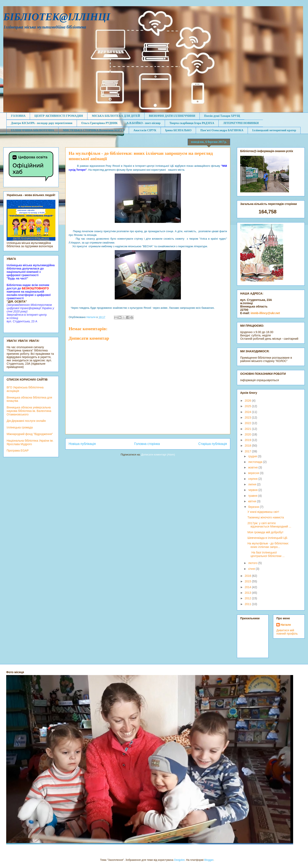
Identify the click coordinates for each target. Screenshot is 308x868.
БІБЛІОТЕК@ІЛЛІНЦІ (57, 17)
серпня (253, 479)
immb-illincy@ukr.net (265, 313)
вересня (254, 473)
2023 (248, 417)
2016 (248, 576)
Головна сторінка (147, 444)
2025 (248, 406)
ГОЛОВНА (18, 116)
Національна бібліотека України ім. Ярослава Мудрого (30, 442)
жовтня (253, 467)
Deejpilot (179, 860)
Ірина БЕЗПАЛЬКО (178, 130)
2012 (248, 598)
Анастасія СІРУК (145, 130)
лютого (253, 563)
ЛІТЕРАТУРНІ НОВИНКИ (241, 123)
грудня (253, 456)
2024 (248, 412)
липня (252, 484)
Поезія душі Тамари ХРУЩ (222, 116)
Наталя (286, 625)
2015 (248, 581)
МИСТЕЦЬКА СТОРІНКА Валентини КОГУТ (94, 130)
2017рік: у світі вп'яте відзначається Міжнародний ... (269, 525)
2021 (248, 429)
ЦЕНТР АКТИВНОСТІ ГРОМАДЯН (59, 116)
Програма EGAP (18, 451)
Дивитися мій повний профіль (287, 632)
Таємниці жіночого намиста (266, 517)
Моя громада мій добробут (265, 532)
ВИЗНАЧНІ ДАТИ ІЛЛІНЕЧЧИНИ (172, 116)
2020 (248, 434)
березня (254, 507)
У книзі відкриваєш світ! (263, 512)
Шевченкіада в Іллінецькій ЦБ (267, 538)
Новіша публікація (82, 444)
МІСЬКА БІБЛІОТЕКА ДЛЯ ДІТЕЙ (116, 116)
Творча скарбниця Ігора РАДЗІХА (192, 123)
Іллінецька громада (20, 427)
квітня (252, 501)
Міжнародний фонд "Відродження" (30, 434)
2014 (248, 587)
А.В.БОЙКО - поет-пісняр (143, 123)
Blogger (209, 860)
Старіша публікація (213, 444)
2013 (248, 593)
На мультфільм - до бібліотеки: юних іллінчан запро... (268, 545)
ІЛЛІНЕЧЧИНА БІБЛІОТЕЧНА (32, 130)
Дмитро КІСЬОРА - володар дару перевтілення (42, 123)
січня (252, 569)
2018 (248, 446)
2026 (248, 401)
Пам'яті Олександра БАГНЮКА (222, 130)
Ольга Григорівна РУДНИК (99, 123)
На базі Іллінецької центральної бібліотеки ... (266, 554)
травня (253, 496)
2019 (248, 440)
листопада (255, 462)
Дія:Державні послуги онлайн (26, 421)
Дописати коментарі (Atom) (158, 455)
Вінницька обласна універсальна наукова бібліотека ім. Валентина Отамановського (29, 411)
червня (253, 490)
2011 (248, 604)
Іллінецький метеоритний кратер (274, 130)
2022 (248, 423)
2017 (248, 451)
